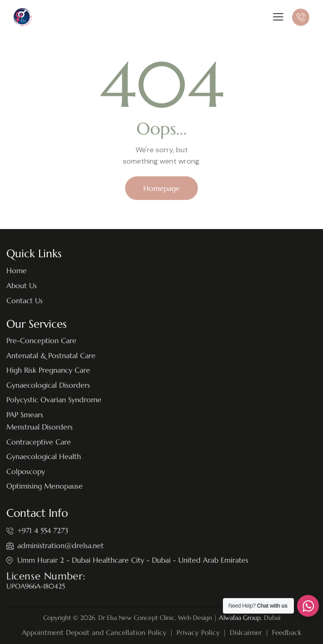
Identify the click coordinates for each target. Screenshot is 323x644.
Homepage (161, 188)
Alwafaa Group (240, 618)
